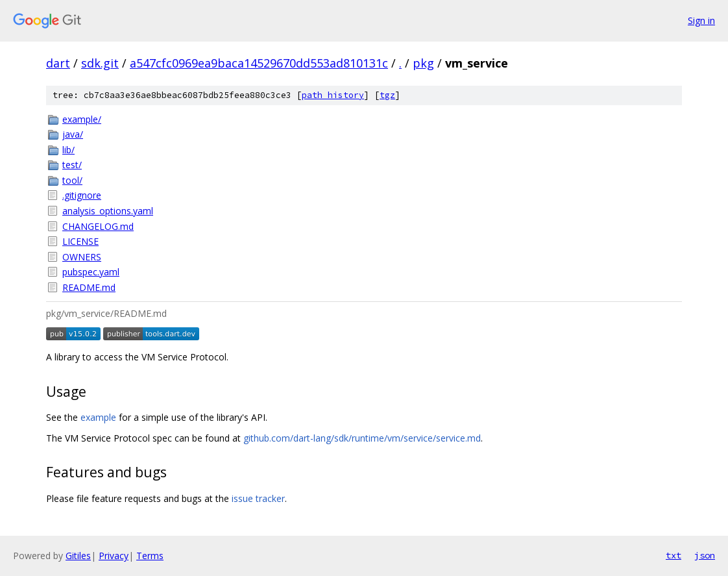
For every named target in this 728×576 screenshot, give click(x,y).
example (98, 417)
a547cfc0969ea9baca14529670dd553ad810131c (259, 63)
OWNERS (82, 257)
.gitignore (82, 195)
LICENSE (80, 241)
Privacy (114, 556)
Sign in (701, 20)
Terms (150, 556)
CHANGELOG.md (98, 226)
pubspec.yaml (91, 272)
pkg (423, 63)
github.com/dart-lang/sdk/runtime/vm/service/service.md (362, 438)
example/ (82, 119)
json (705, 555)
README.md (89, 287)
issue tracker (258, 498)
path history (333, 95)
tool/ (72, 180)
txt (673, 555)
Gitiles (78, 556)
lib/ (68, 150)
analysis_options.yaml (108, 211)
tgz (387, 95)
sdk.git (100, 63)
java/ (73, 134)
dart (58, 63)
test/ (72, 165)
